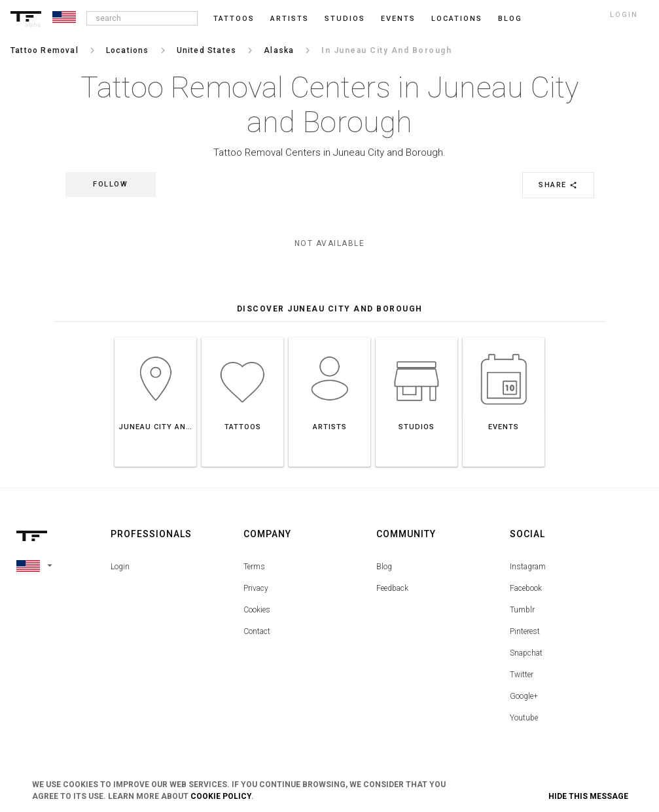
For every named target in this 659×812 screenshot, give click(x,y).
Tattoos (234, 19)
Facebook (526, 588)
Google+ (524, 696)
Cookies (257, 610)
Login (120, 567)
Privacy (256, 588)
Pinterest (525, 631)
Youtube (524, 718)
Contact (257, 631)
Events (398, 19)
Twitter (522, 675)
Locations (457, 19)
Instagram (528, 567)
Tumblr (522, 610)
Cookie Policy (221, 796)
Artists (290, 19)
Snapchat (526, 653)
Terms (254, 567)
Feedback (392, 588)
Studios (345, 19)
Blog (384, 567)
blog (510, 19)
